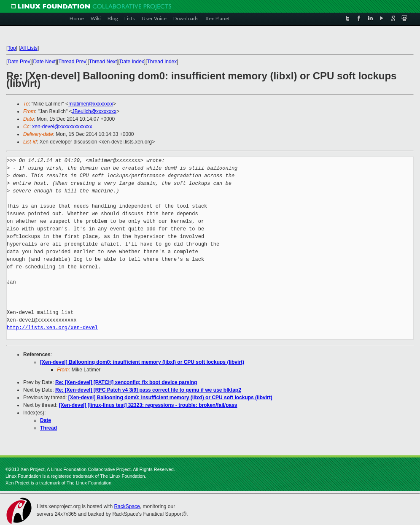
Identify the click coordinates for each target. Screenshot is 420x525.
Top (12, 48)
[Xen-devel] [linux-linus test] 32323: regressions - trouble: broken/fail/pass (148, 405)
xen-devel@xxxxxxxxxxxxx (62, 127)
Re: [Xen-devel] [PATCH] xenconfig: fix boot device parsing (126, 382)
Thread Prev (72, 62)
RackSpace (127, 506)
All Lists (29, 48)
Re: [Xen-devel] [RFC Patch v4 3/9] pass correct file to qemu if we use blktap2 (148, 390)
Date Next (44, 62)
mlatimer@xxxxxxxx (91, 104)
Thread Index (162, 62)
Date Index (132, 62)
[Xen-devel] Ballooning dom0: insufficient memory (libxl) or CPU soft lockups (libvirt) (142, 362)
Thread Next (103, 62)
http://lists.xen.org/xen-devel (52, 328)
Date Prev (19, 62)
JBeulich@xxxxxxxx (94, 111)
